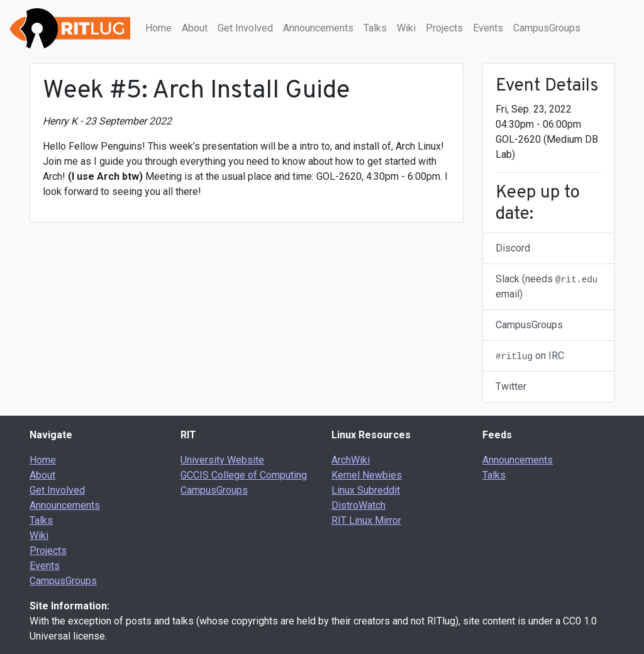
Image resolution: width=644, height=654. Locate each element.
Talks (375, 28)
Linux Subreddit (366, 490)
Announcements (318, 28)
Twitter (511, 386)
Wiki (406, 28)
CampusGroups (547, 28)
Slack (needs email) (547, 286)
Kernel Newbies (367, 475)
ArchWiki (351, 460)
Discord (513, 248)
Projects (444, 28)
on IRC (530, 356)
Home (158, 28)
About (195, 28)
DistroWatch (358, 505)
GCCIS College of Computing (244, 475)
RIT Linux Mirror (366, 520)
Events (488, 28)
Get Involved (245, 28)
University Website (222, 460)
